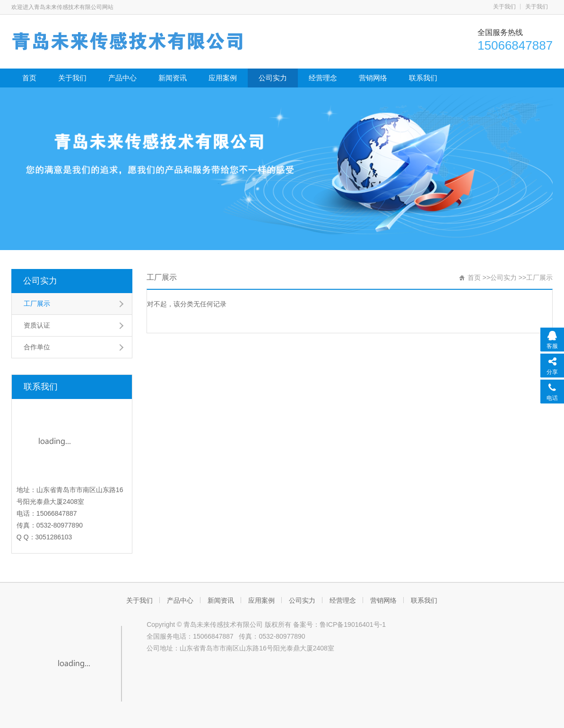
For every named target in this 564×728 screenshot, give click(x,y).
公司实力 (273, 78)
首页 (29, 78)
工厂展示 (37, 303)
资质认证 (37, 325)
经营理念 (323, 78)
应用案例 (223, 78)
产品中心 (122, 78)
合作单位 (37, 347)
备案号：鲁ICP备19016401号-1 (339, 624)
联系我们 (423, 78)
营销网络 (373, 78)
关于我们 (504, 7)
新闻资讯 (173, 78)
